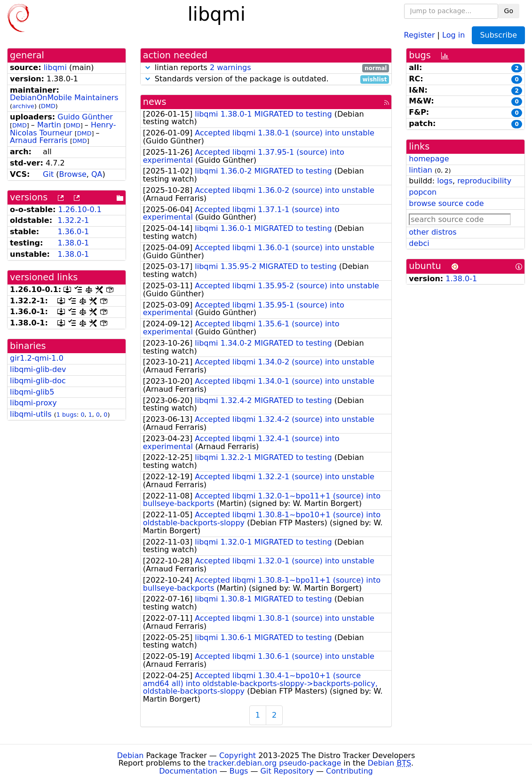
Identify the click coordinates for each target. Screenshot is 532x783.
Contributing (349, 771)
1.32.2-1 (73, 220)
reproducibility (484, 181)
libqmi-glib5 (32, 392)
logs (445, 181)
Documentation (188, 771)
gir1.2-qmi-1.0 (37, 358)
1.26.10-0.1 (80, 210)
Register (420, 35)
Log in (453, 35)
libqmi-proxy (33, 403)
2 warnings (230, 67)
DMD (48, 106)
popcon (423, 192)
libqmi (55, 67)
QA (97, 174)
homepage (429, 159)
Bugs (239, 771)
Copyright (238, 755)
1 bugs (67, 415)
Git (48, 174)
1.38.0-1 (73, 243)
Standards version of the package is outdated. (266, 79)
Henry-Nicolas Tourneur (63, 129)
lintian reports (266, 68)
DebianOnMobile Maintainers (64, 98)
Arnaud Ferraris (39, 140)
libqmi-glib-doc (38, 381)
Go (509, 11)
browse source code (446, 203)
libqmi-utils (31, 414)
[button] (148, 67)
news (155, 102)
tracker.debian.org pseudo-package (274, 763)
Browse (73, 174)
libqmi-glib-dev (38, 369)
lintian (421, 170)
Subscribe (498, 35)
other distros (433, 232)
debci (419, 243)
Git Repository (287, 771)
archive (23, 106)
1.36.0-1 (73, 232)
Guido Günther (85, 117)
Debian (131, 755)
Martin (49, 125)
